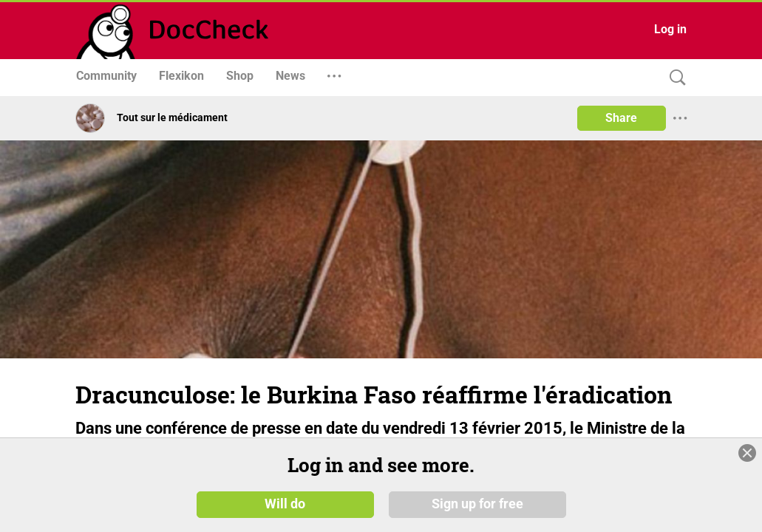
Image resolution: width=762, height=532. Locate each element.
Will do (285, 509)
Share (621, 118)
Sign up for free (477, 509)
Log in (670, 29)
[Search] (674, 78)
